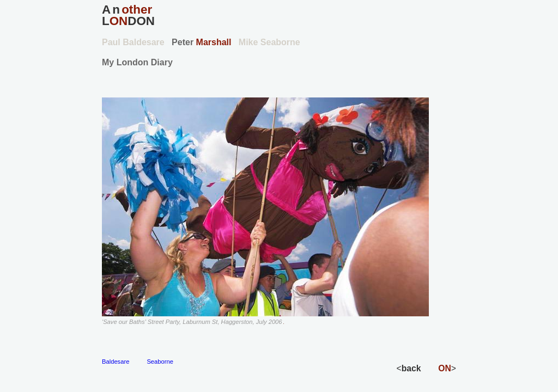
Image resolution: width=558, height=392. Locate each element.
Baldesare (116, 362)
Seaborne (160, 362)
